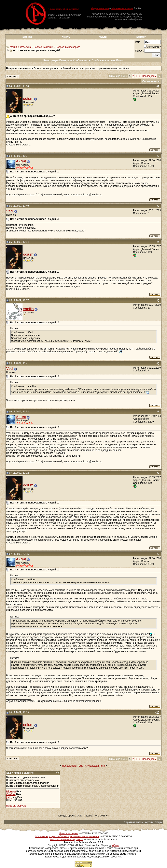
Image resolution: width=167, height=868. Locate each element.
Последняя (149, 76)
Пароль (140, 51)
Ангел (21, 161)
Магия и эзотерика (20, 47)
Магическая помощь (122, 8)
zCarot (116, 845)
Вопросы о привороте (68, 47)
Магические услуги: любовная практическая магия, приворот (67, 836)
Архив (149, 822)
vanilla (29, 309)
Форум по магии (100, 8)
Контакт (141, 37)
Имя (138, 42)
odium (28, 98)
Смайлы (11, 794)
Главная (27, 37)
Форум (66, 37)
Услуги (102, 37)
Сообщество (82, 60)
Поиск (120, 60)
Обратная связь (133, 822)
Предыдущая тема (73, 766)
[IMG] (9, 797)
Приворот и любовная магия (63, 9)
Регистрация (51, 60)
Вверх (158, 822)
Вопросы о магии (43, 47)
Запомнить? (152, 47)
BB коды (11, 792)
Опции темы (150, 81)
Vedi (10, 211)
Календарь (66, 60)
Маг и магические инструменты (67, 839)
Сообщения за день (104, 60)
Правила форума (16, 806)
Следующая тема (95, 766)
